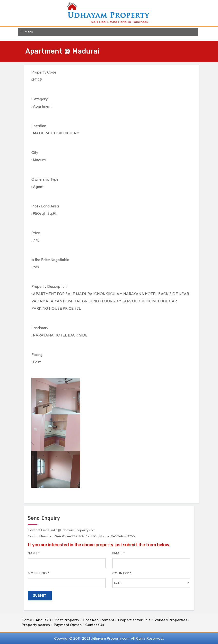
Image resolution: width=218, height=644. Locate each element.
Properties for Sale (134, 620)
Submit (40, 596)
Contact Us (95, 625)
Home (27, 620)
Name (34, 553)
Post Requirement (99, 620)
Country (122, 573)
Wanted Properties (171, 620)
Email (119, 553)
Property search (36, 625)
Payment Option (68, 625)
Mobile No (39, 573)
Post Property (67, 620)
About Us (43, 620)
